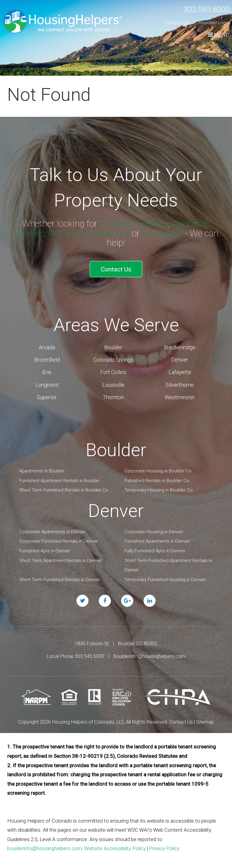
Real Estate (166, 233)
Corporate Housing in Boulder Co (158, 468)
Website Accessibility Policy (115, 845)
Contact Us (116, 267)
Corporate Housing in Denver (154, 528)
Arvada (47, 344)
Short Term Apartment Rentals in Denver (60, 557)
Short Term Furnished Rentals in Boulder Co (64, 487)
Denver (180, 356)
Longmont (47, 381)
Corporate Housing (132, 224)
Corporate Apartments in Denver (52, 528)
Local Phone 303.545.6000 (76, 653)
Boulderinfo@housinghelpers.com (149, 653)
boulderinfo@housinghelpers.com (45, 845)
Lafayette (180, 369)
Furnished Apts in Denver (45, 547)
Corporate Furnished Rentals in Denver (59, 538)
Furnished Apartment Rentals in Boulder (60, 477)
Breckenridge (180, 344)
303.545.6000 (201, 9)
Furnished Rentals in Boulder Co (157, 477)
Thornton (113, 394)
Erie (47, 369)
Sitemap (205, 719)
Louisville (113, 381)
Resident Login (214, 23)
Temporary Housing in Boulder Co (159, 487)
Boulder (113, 344)
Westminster (180, 394)
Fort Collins (113, 369)
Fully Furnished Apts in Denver (155, 547)
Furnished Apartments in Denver (157, 538)
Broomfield (47, 356)
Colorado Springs (113, 356)
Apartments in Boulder (42, 468)
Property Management (89, 233)
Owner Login (177, 23)
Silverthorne (180, 381)
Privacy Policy (164, 845)
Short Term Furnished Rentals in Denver (60, 576)
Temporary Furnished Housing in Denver (165, 576)
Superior (47, 394)
